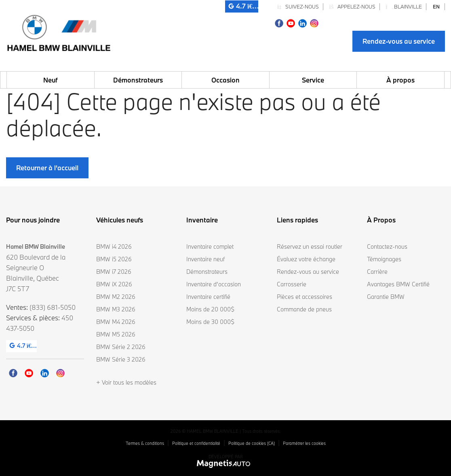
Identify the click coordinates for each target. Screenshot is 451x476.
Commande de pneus (304, 309)
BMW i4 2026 (114, 246)
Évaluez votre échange (306, 259)
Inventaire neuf (205, 259)
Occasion (225, 80)
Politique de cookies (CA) (252, 443)
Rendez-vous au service (399, 41)
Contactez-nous (387, 246)
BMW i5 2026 (114, 259)
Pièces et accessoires (305, 297)
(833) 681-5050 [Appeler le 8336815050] (53, 307)
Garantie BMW (386, 297)
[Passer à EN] (436, 7)
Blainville (404, 6)
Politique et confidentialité (196, 443)
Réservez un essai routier (310, 246)
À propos (400, 80)
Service (313, 80)
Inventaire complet (210, 246)
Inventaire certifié (208, 297)
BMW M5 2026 (116, 334)
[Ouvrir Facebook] (279, 22)
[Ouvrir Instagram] (314, 22)
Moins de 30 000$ (210, 322)
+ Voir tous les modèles (126, 382)
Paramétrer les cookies (304, 443)
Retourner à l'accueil (47, 168)
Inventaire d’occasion (214, 284)
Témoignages (384, 259)
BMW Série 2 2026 (121, 347)
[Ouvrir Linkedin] (302, 22)
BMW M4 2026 (116, 322)
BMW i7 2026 (114, 272)
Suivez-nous (298, 6)
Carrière (377, 272)
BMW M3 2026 (116, 309)
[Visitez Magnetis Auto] (226, 463)
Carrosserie (292, 284)
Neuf (50, 80)
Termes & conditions (145, 443)
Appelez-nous (352, 6)
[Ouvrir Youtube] (291, 22)
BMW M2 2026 (116, 297)
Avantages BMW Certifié (398, 284)
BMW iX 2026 (114, 284)
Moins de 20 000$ (210, 309)
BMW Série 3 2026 (121, 359)
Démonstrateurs (138, 80)
